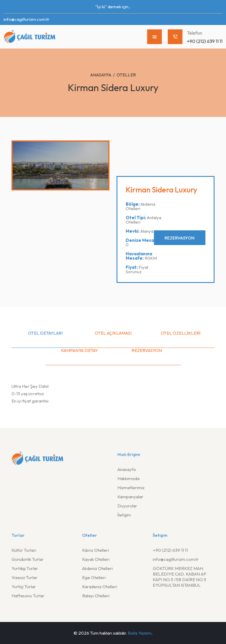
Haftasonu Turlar (28, 596)
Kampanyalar (130, 497)
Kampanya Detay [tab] (79, 350)
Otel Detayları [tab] (45, 333)
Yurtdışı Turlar (25, 568)
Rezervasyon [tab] (147, 350)
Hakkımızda (128, 478)
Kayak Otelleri (96, 559)
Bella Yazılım (140, 633)
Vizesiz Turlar (24, 577)
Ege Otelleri (94, 577)
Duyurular (127, 506)
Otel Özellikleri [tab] (181, 333)
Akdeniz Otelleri (97, 568)
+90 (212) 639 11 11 (170, 550)
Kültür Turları (24, 550)
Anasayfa (101, 75)
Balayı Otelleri (96, 596)
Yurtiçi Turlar (24, 587)
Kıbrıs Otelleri (95, 550)
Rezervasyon (179, 238)
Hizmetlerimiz (131, 488)
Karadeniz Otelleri (100, 587)
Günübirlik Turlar (28, 559)
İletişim (124, 515)
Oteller (126, 75)
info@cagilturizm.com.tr (26, 19)
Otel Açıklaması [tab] (113, 333)
